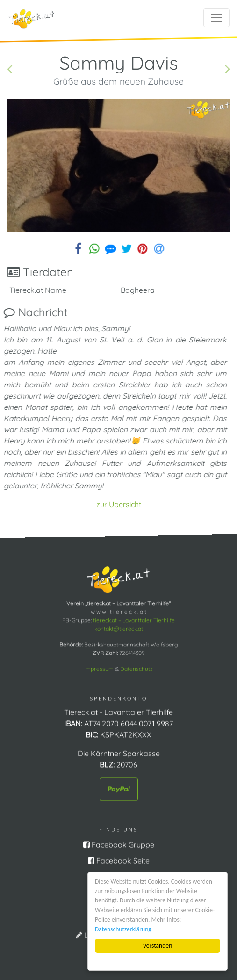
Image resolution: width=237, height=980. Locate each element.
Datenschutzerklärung (123, 929)
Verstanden (158, 946)
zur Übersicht (119, 504)
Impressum (99, 668)
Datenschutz (136, 668)
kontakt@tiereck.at (119, 628)
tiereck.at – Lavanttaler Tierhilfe (134, 620)
